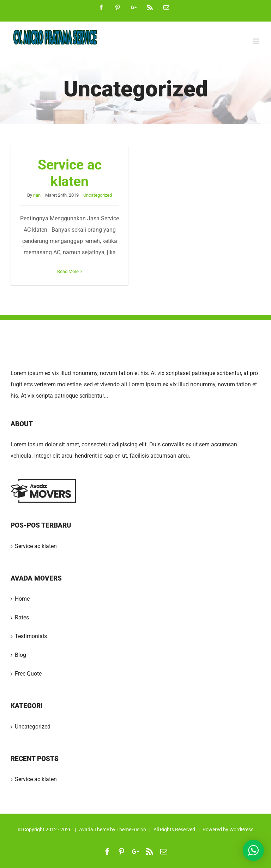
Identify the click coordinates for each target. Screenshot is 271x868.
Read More (68, 271)
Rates (22, 617)
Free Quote (28, 674)
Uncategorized (98, 195)
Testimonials (31, 636)
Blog (20, 655)
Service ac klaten (70, 173)
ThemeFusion (131, 830)
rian (37, 195)
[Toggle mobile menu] (257, 41)
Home (22, 599)
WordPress (241, 830)
